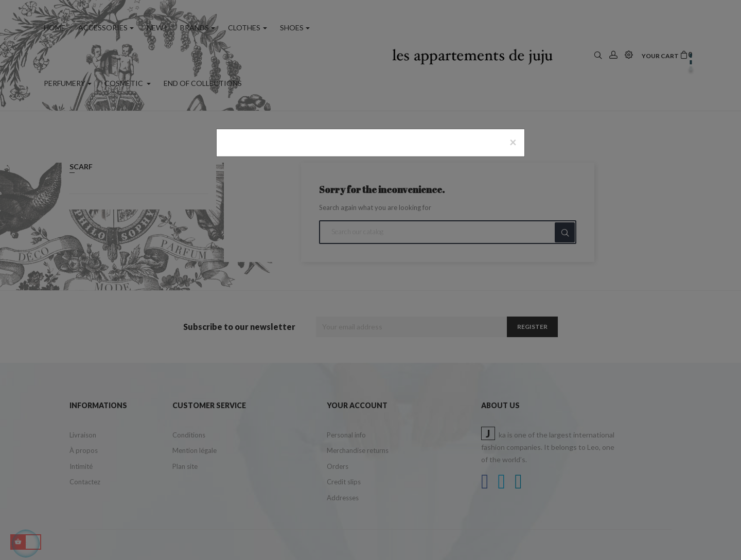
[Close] (513, 142)
